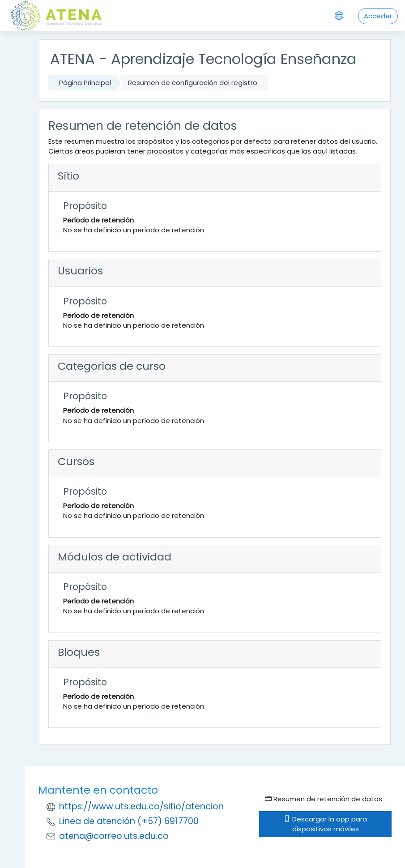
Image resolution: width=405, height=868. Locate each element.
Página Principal (85, 83)
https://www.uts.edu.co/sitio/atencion (141, 806)
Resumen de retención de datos (324, 799)
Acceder (378, 16)
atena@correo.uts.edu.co (114, 836)
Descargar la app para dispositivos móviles (325, 824)
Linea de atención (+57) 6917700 (129, 821)
